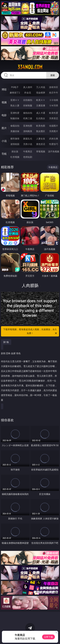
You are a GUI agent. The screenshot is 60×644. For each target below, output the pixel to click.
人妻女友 (41, 139)
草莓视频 (41, 151)
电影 (4, 115)
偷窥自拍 (15, 126)
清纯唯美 (28, 131)
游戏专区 (54, 87)
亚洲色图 (28, 126)
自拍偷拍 (28, 100)
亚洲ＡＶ (15, 100)
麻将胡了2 (15, 93)
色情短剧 (28, 157)
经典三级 (28, 118)
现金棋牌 (41, 93)
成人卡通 (41, 113)
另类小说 (28, 144)
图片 (4, 128)
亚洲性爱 (15, 113)
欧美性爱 (54, 113)
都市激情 (15, 139)
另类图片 (54, 131)
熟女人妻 (15, 105)
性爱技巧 (54, 144)
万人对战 (41, 87)
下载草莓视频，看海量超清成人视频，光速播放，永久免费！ (30, 331)
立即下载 (48, 637)
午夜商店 (28, 151)
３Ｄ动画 (54, 100)
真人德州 (28, 87)
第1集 (6, 342)
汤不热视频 (54, 151)
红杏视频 (15, 157)
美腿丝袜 (15, 131)
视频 (4, 102)
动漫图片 (54, 126)
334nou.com (30, 67)
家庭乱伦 (28, 139)
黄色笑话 (41, 144)
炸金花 (28, 93)
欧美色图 (41, 126)
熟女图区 (41, 131)
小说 (4, 141)
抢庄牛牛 (54, 93)
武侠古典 (54, 139)
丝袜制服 (28, 105)
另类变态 (54, 118)
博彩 (4, 89)
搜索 (53, 75)
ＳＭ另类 (54, 105)
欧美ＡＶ (41, 100)
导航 (4, 154)
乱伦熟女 (41, 118)
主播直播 (41, 105)
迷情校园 (15, 144)
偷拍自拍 (28, 113)
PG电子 (15, 87)
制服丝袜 (15, 118)
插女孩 (15, 151)
